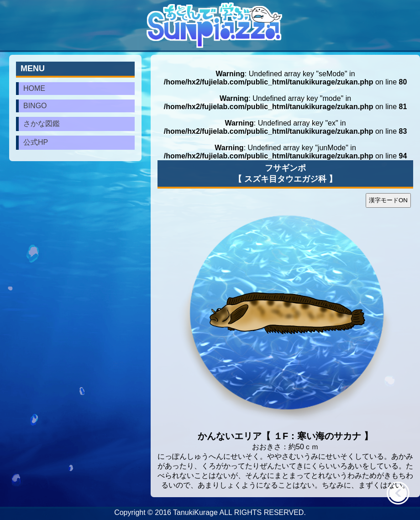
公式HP (36, 142)
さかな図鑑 (42, 123)
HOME (34, 88)
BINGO (35, 106)
